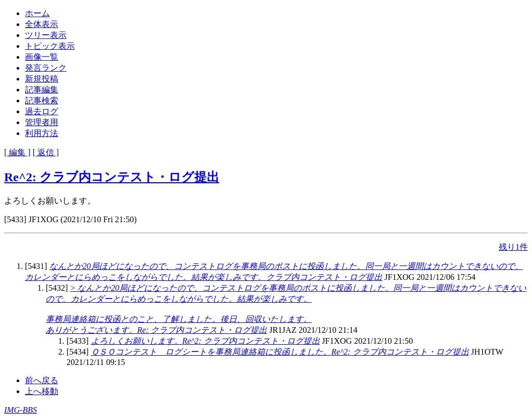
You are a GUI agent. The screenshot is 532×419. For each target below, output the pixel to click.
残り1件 (513, 247)
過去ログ (42, 111)
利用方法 (42, 133)
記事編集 (42, 90)
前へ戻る (42, 380)
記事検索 (42, 100)
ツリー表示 (46, 35)
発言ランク (46, 68)
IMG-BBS (21, 410)
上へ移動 (42, 391)
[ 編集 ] (17, 152)
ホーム (37, 13)
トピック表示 (50, 46)
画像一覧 (42, 57)
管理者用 (42, 122)
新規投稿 (42, 79)
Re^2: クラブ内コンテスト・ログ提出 (112, 177)
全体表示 (42, 24)
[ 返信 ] (46, 152)
